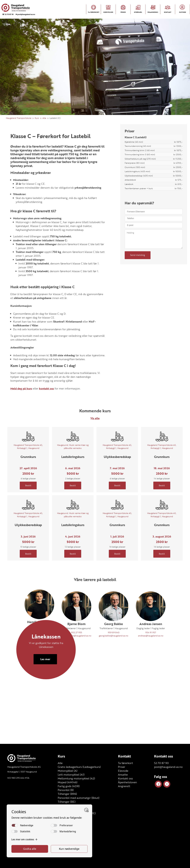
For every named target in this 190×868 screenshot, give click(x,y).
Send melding (138, 255)
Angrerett (124, 786)
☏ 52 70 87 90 (8, 14)
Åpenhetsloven (127, 782)
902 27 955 (77, 632)
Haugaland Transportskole (19, 118)
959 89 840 (114, 632)
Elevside (123, 771)
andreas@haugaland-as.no (151, 636)
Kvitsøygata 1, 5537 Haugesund (22, 772)
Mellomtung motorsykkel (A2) (76, 778)
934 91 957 (151, 632)
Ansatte (123, 775)
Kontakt (124, 756)
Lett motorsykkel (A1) (71, 775)
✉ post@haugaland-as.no (25, 14)
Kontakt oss (125, 778)
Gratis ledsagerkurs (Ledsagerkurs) (79, 767)
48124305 (39, 634)
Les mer (45, 704)
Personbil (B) (66, 790)
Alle (44, 118)
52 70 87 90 (161, 763)
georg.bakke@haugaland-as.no (114, 636)
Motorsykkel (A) (68, 771)
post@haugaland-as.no (168, 767)
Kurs (37, 118)
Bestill (28, 485)
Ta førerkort (126, 763)
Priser (122, 767)
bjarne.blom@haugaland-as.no (77, 636)
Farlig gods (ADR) (69, 786)
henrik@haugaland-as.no (39, 638)
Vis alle (95, 418)
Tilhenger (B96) (67, 794)
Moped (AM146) (68, 782)
